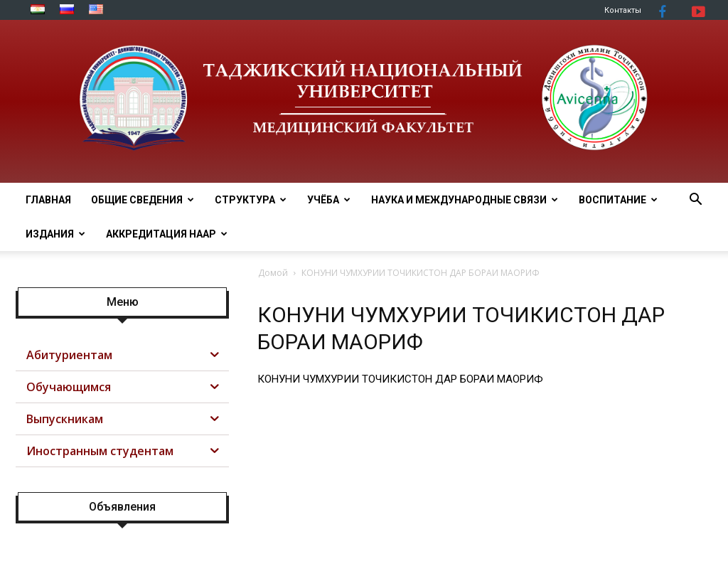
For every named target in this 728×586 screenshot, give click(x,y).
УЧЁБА (329, 200)
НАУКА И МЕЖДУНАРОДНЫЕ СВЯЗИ (465, 200)
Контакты (623, 10)
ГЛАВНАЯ (48, 200)
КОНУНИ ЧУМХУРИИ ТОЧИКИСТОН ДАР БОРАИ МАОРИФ (400, 379)
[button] (695, 201)
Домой (273, 273)
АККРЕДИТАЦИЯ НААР (167, 234)
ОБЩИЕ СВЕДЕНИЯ (143, 200)
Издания (55, 234)
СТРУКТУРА (251, 200)
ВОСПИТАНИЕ (618, 200)
